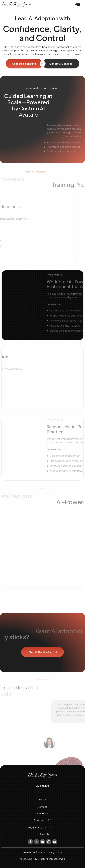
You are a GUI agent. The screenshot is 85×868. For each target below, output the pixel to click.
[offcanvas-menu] (77, 5)
